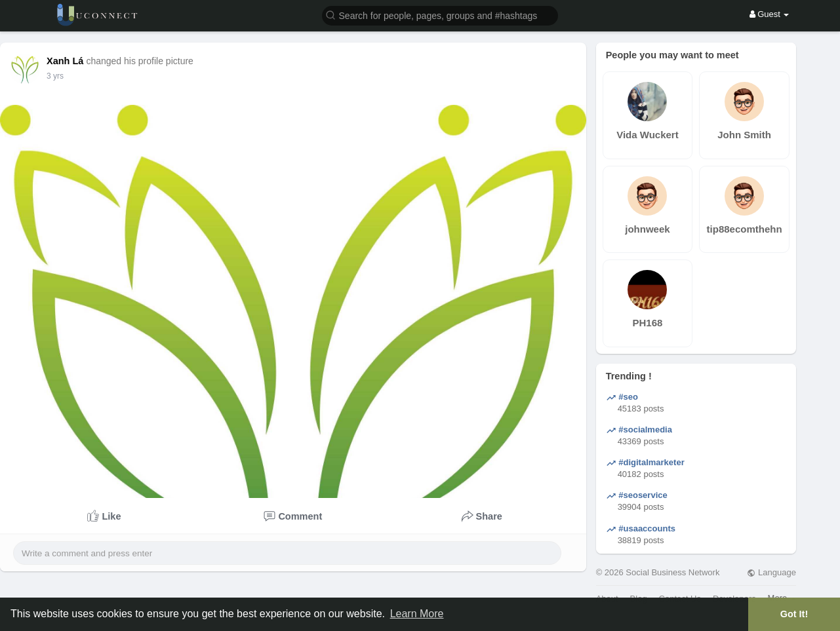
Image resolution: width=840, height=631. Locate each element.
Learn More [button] (417, 614)
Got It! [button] (794, 614)
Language (771, 572)
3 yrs (55, 76)
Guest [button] (770, 14)
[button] (440, 15)
